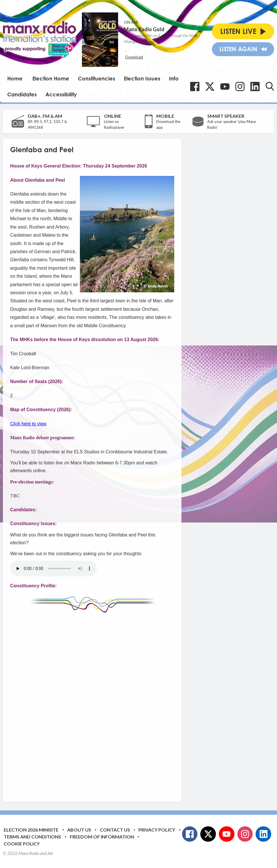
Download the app (168, 124)
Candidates (22, 94)
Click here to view (28, 424)
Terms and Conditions (32, 837)
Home (15, 78)
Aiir (50, 853)
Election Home (51, 78)
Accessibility (61, 94)
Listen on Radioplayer (114, 124)
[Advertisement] (119, 703)
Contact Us (115, 830)
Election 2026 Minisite (31, 830)
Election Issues (142, 78)
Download (134, 57)
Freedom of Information (102, 837)
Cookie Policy (22, 844)
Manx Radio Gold (144, 29)
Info (174, 78)
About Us (79, 830)
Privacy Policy (157, 830)
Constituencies (97, 78)
